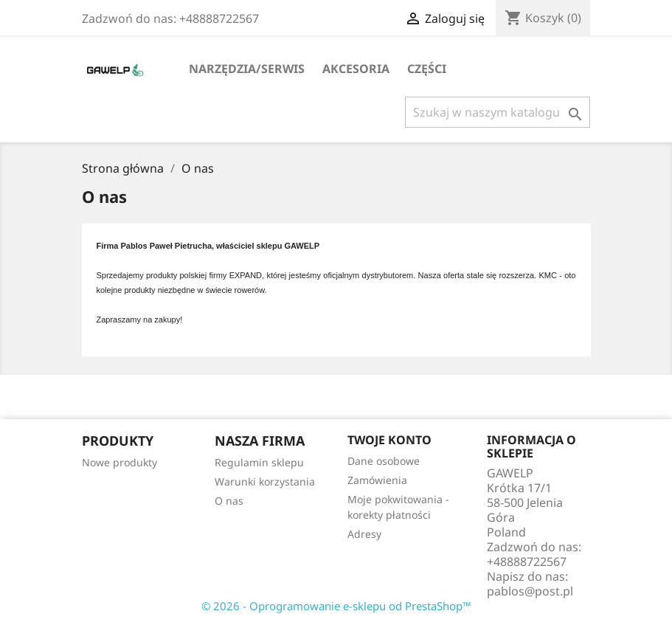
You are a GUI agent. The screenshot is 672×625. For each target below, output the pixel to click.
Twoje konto (389, 440)
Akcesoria (356, 69)
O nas (229, 501)
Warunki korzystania (265, 481)
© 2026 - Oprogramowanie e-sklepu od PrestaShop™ (336, 606)
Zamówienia (377, 480)
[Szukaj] (498, 112)
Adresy (364, 534)
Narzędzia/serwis (247, 69)
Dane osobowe (384, 461)
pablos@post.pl (530, 591)
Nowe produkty (119, 462)
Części (427, 69)
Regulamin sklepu (259, 462)
